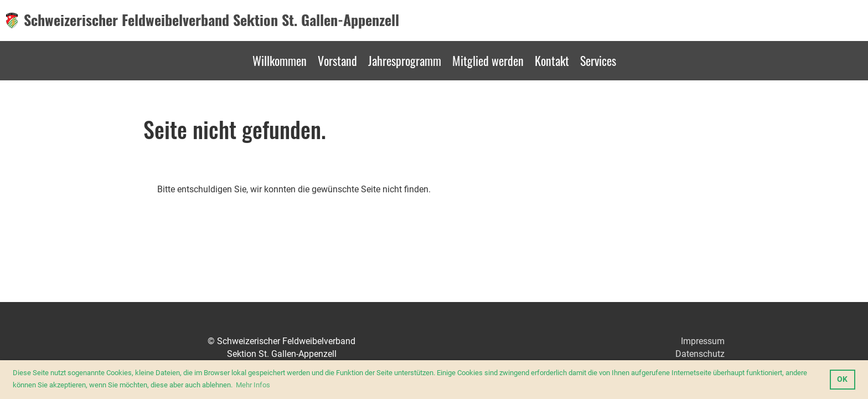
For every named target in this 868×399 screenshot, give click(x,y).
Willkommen (280, 60)
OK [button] (842, 379)
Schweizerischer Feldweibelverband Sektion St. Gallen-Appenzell (211, 20)
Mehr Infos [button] (253, 385)
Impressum (703, 341)
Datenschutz (700, 354)
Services (598, 60)
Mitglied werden (488, 60)
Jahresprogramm (405, 60)
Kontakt (552, 60)
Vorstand (337, 60)
